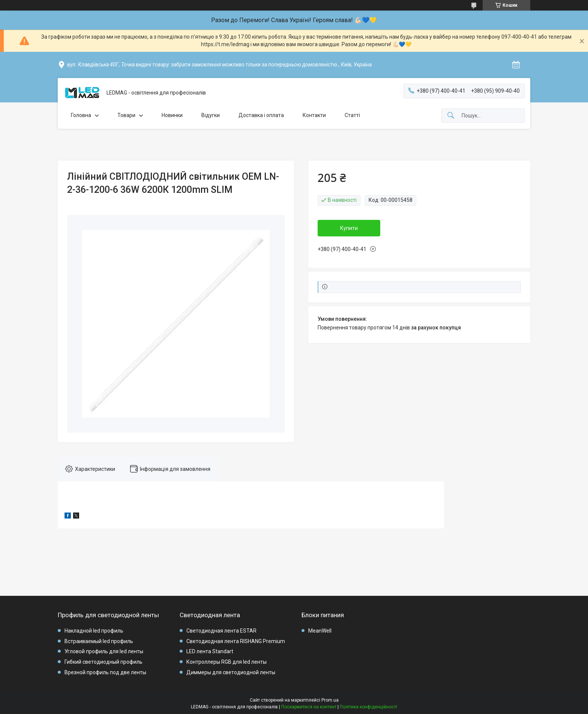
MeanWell (320, 631)
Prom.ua (330, 700)
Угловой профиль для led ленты (104, 651)
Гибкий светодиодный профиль (103, 662)
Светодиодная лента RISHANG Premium (236, 641)
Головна (81, 115)
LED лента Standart (210, 651)
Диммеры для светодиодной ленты (231, 672)
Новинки (172, 115)
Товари (126, 115)
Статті (352, 115)
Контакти (314, 115)
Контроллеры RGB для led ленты (226, 662)
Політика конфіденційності (368, 707)
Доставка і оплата (261, 115)
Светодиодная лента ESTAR (221, 631)
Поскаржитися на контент (309, 707)
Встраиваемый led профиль (99, 641)
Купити (349, 228)
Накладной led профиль (94, 631)
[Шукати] (451, 116)
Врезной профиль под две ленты (105, 672)
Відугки (211, 115)
